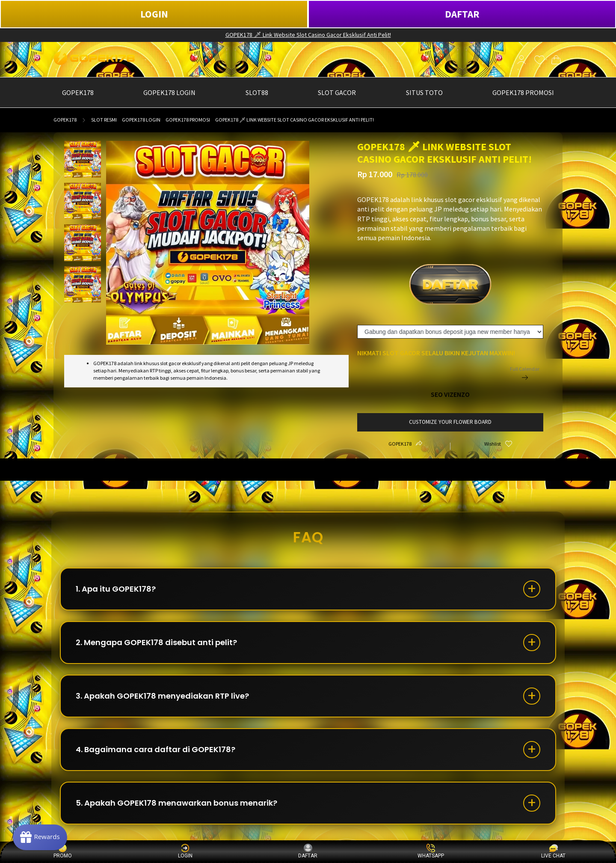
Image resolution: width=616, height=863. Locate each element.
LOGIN (154, 14)
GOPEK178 (65, 120)
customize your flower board (450, 422)
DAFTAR (462, 14)
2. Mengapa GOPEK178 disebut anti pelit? (156, 642)
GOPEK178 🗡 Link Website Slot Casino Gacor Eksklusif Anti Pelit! (308, 35)
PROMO (63, 851)
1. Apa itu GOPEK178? (116, 589)
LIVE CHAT (553, 851)
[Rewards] (40, 837)
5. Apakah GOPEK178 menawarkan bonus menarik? (176, 803)
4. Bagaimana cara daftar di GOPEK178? (155, 749)
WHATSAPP (431, 851)
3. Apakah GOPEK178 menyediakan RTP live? (162, 696)
